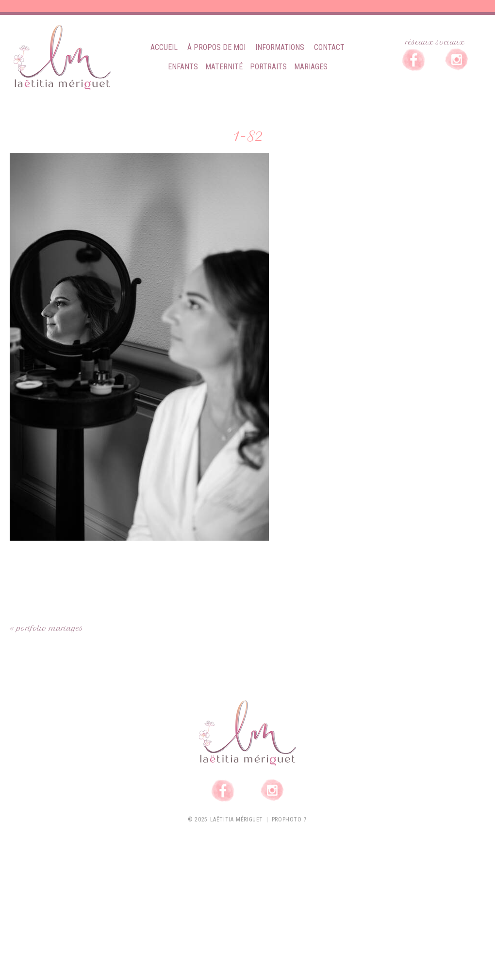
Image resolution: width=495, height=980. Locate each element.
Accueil (164, 47)
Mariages (311, 67)
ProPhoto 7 (289, 819)
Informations (280, 47)
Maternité (224, 67)
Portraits (268, 67)
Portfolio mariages (50, 628)
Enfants (183, 67)
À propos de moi (216, 47)
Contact (329, 47)
